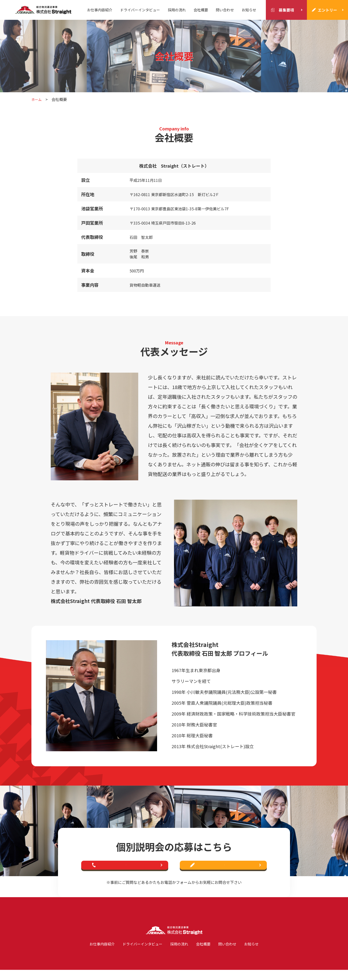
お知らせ (249, 10)
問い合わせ (225, 10)
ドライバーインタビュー (140, 10)
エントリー (327, 10)
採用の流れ (177, 10)
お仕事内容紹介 (100, 10)
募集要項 (286, 10)
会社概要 (201, 10)
